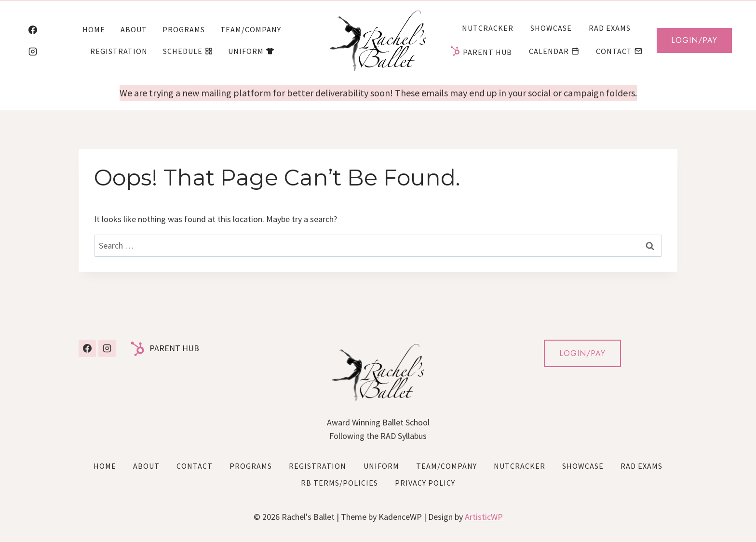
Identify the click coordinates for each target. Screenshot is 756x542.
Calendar (554, 51)
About (134, 29)
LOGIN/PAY (582, 353)
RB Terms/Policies (339, 483)
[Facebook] (33, 30)
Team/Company (251, 29)
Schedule (188, 51)
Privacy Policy (425, 483)
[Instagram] (33, 52)
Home (94, 29)
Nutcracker (488, 28)
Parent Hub (481, 51)
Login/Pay (694, 40)
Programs (184, 29)
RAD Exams (610, 28)
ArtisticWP (484, 517)
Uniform (251, 51)
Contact (619, 51)
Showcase (551, 28)
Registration (119, 51)
